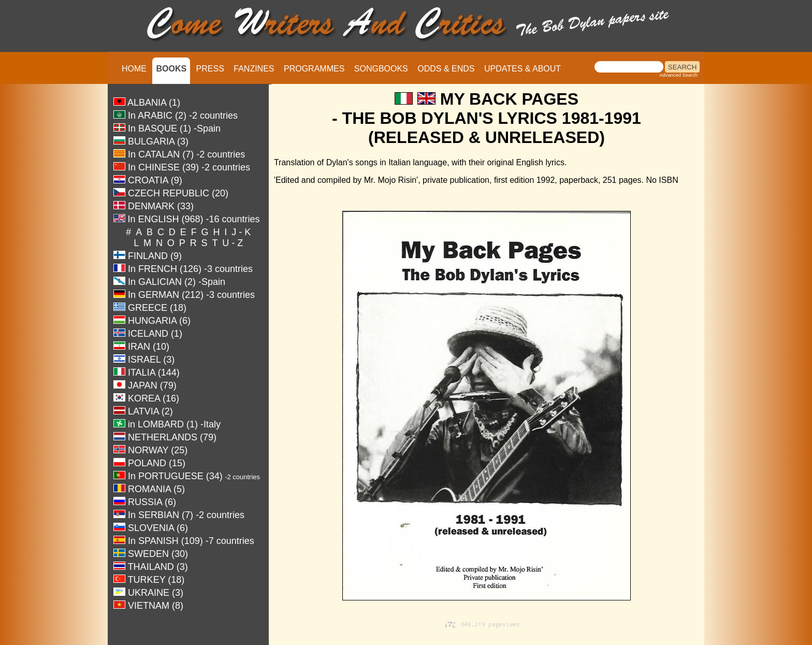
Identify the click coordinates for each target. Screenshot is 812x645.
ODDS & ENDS (446, 69)
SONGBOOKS (381, 69)
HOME (134, 69)
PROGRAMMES (314, 69)
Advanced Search (678, 75)
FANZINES (254, 69)
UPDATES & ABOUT (523, 69)
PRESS (210, 69)
